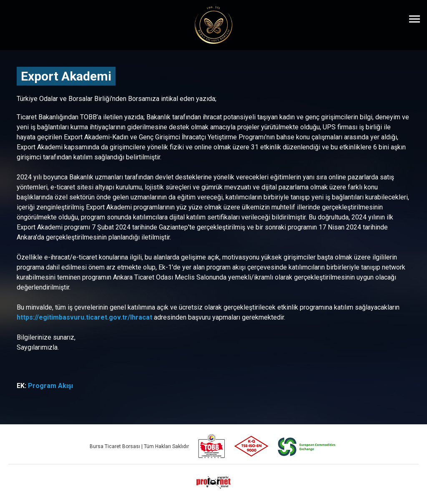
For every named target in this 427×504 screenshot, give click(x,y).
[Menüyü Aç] (414, 19)
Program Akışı (50, 386)
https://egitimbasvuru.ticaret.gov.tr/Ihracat (84, 317)
